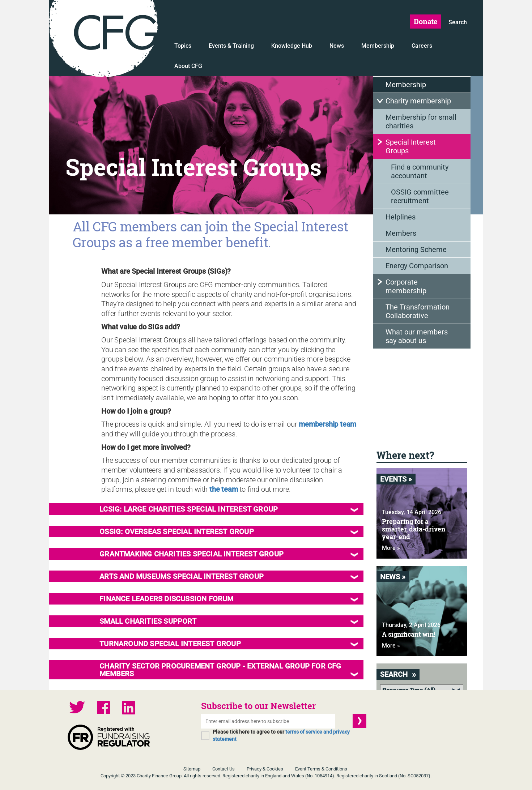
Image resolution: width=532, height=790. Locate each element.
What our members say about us (417, 336)
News (337, 46)
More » (391, 548)
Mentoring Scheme (416, 249)
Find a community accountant (420, 171)
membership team (327, 424)
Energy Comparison (417, 266)
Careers (422, 46)
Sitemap (192, 769)
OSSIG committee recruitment (420, 196)
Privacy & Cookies (265, 769)
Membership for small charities (421, 121)
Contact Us (224, 769)
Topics (183, 46)
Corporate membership (406, 286)
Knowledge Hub (292, 46)
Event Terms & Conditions (321, 769)
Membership (378, 46)
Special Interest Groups (411, 146)
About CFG (188, 66)
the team (224, 489)
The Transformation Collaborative (418, 311)
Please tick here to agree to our (281, 735)
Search (458, 22)
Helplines (401, 217)
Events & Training (231, 46)
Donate (426, 21)
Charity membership (418, 101)
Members (401, 233)
